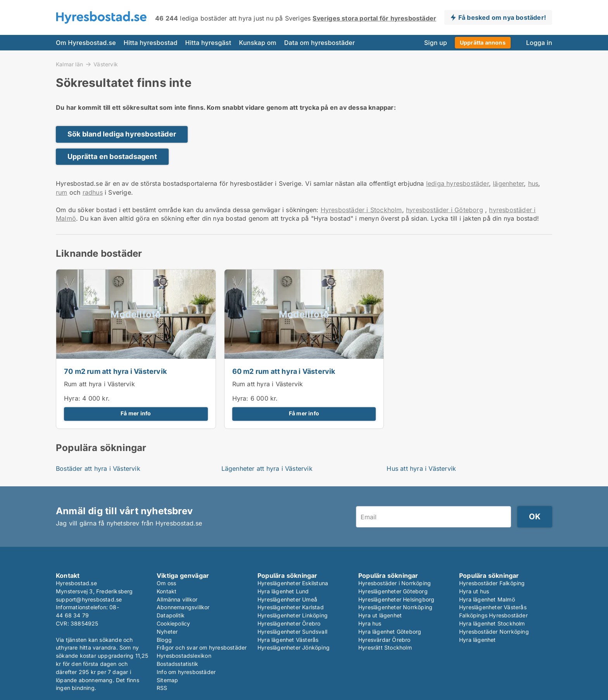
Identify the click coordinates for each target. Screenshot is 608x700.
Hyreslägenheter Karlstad (291, 607)
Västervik (106, 64)
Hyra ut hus (474, 591)
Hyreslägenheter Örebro (289, 623)
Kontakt (167, 591)
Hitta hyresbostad (151, 43)
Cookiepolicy (173, 623)
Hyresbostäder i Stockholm (361, 210)
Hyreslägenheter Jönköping (294, 647)
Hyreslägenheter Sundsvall (292, 632)
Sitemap (167, 680)
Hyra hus (370, 623)
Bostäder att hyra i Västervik (98, 468)
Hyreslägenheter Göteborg (393, 591)
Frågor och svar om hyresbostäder (202, 647)
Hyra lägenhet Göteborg (390, 632)
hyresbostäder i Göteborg (445, 210)
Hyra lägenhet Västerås (288, 640)
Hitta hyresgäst (208, 43)
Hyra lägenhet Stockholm (492, 623)
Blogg (164, 640)
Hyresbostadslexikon (184, 656)
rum (62, 192)
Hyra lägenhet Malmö (487, 599)
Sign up (436, 43)
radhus (93, 192)
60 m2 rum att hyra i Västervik (284, 371)
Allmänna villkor (177, 599)
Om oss (166, 583)
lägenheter (508, 183)
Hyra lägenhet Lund (283, 591)
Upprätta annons (483, 42)
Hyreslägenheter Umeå (287, 599)
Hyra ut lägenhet (380, 615)
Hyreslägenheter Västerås (493, 607)
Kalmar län (69, 64)
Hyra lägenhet (478, 640)
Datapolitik (171, 615)
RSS (162, 688)
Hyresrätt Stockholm (385, 647)
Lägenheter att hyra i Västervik (267, 468)
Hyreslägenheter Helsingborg (396, 599)
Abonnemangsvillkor (183, 607)
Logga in (539, 43)
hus (533, 183)
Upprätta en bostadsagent (112, 156)
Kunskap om (257, 43)
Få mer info (136, 413)
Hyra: (73, 398)
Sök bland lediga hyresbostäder (122, 134)
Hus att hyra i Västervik (421, 468)
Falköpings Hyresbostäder (493, 615)
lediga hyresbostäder (458, 183)
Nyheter (167, 632)
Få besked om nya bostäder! (502, 17)
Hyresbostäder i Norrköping (395, 583)
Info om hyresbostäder (186, 672)
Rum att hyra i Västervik (99, 384)
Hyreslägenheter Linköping (293, 615)
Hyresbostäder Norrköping (494, 632)
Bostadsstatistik (177, 664)
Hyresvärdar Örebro (384, 640)
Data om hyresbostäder (320, 43)
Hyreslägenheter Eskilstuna (293, 583)
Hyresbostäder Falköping (492, 583)
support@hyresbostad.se (89, 599)
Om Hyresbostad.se (86, 43)
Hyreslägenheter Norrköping (395, 607)
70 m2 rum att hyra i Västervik (115, 371)
